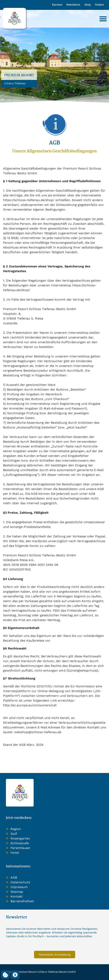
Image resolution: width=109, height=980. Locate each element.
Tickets (99, 5)
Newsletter (73, 5)
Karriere (57, 5)
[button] (103, 19)
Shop (88, 5)
